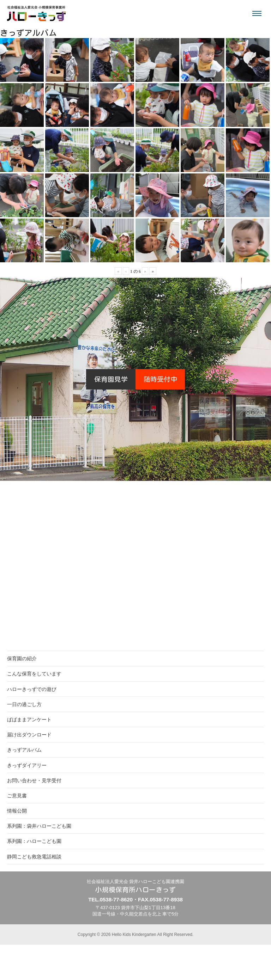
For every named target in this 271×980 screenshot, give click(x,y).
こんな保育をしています (34, 674)
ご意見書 (17, 796)
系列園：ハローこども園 (34, 841)
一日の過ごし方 (24, 704)
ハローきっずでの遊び (32, 689)
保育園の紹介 (22, 659)
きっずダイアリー (27, 765)
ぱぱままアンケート (29, 719)
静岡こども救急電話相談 (34, 857)
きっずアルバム (24, 750)
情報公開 (17, 811)
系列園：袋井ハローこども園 (39, 826)
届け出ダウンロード (29, 735)
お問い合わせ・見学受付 (34, 780)
